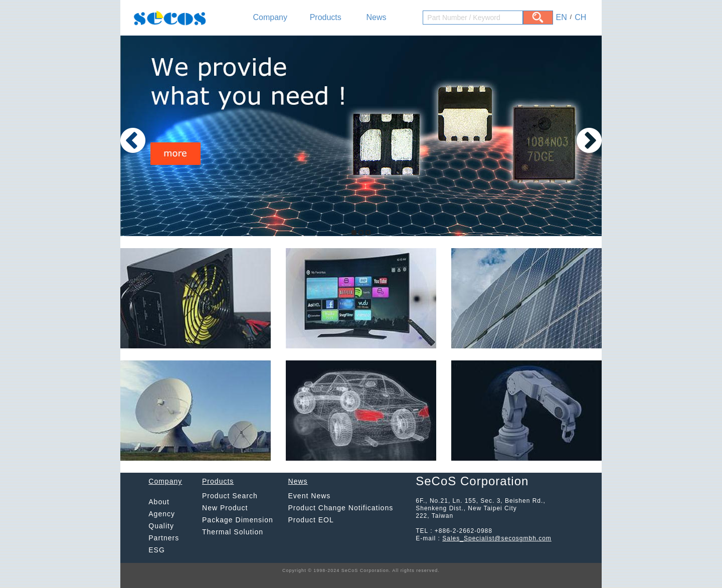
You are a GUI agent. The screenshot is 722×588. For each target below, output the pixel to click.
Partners (164, 538)
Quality (161, 526)
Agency (162, 514)
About (159, 502)
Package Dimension (238, 520)
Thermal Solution (233, 532)
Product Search (230, 496)
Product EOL (311, 520)
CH (580, 17)
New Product (225, 508)
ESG (157, 550)
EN (562, 17)
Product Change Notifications (341, 508)
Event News (310, 496)
